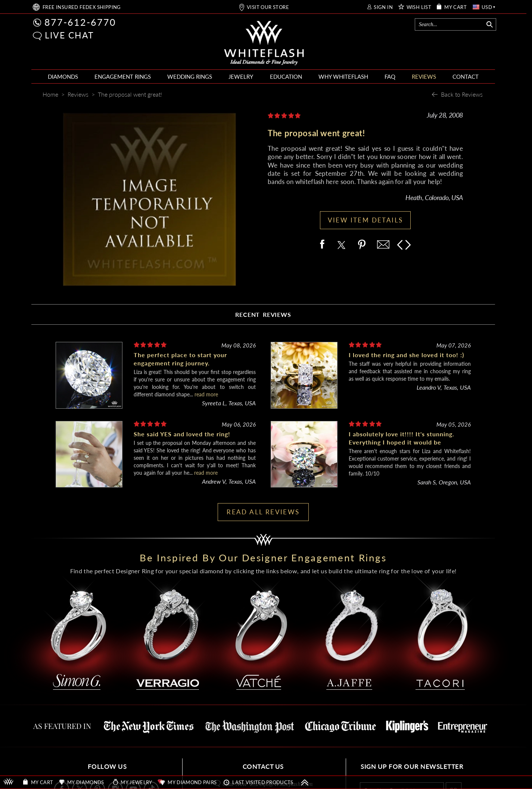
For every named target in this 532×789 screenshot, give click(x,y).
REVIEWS (424, 77)
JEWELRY (241, 77)
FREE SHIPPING (82, 7)
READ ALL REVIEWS (263, 512)
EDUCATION (286, 77)
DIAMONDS (63, 77)
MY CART (455, 7)
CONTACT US (263, 766)
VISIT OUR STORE (268, 7)
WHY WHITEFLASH (343, 77)
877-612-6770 (80, 22)
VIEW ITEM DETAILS (365, 220)
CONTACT (466, 77)
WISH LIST (419, 7)
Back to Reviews (462, 94)
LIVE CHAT (69, 35)
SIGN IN (383, 7)
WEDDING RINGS (190, 77)
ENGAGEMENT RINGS (123, 77)
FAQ (390, 77)
